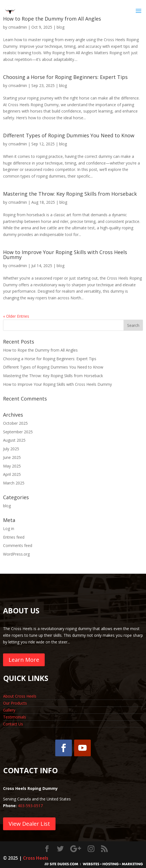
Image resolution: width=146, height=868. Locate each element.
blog (61, 27)
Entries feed (14, 537)
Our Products (15, 703)
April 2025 (12, 474)
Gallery (9, 710)
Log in (9, 528)
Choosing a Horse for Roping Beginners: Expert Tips (65, 77)
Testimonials (15, 717)
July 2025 (11, 449)
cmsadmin (18, 27)
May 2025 (12, 466)
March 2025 (14, 483)
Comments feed (18, 545)
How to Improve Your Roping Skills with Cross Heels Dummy (65, 255)
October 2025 (15, 423)
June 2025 (12, 457)
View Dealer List (29, 824)
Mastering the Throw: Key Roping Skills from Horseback (70, 194)
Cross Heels (36, 858)
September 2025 (18, 432)
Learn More (24, 660)
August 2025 (14, 440)
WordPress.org (16, 554)
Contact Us (13, 724)
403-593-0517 (30, 806)
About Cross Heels (20, 696)
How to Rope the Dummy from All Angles (40, 350)
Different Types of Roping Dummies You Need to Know (69, 135)
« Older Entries (16, 316)
